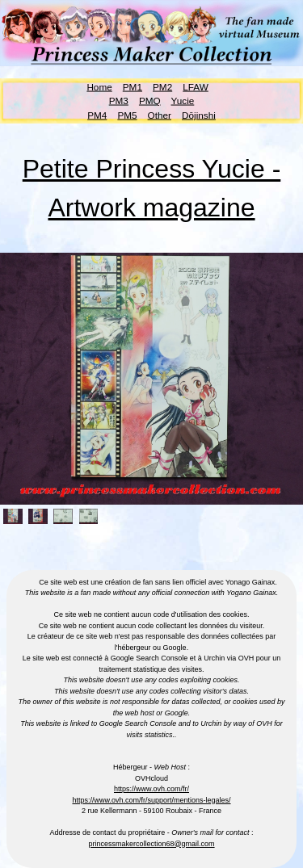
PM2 (162, 86)
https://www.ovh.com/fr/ (151, 789)
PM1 (133, 86)
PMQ (150, 101)
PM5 (127, 114)
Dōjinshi (199, 114)
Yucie (183, 101)
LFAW (196, 86)
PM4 (97, 114)
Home (99, 86)
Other (160, 114)
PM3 (119, 101)
